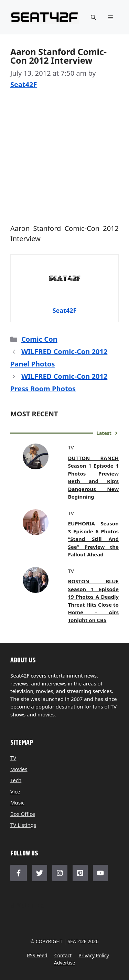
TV (13, 758)
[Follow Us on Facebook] (19, 873)
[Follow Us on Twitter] (40, 873)
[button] (93, 17)
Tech (16, 780)
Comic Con (39, 339)
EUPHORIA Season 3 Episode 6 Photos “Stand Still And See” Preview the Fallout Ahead (94, 539)
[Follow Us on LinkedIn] (80, 873)
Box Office (23, 814)
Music (17, 802)
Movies (19, 769)
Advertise (65, 963)
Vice (15, 791)
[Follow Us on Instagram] (60, 873)
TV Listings (23, 825)
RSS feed (37, 955)
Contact (63, 955)
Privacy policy (94, 955)
